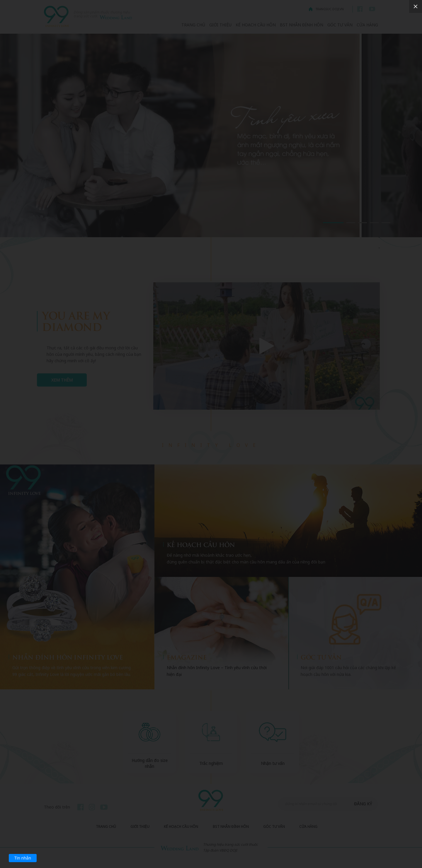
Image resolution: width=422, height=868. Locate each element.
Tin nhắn (23, 858)
